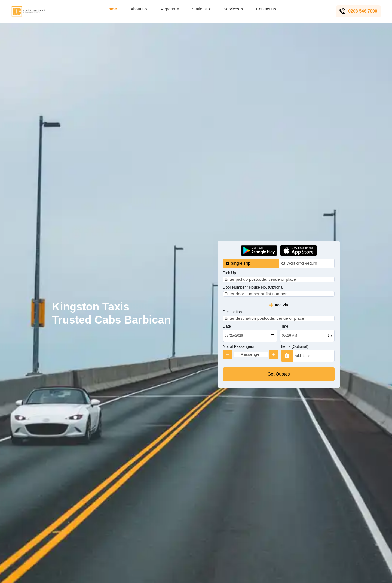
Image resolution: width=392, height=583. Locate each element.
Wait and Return (302, 255)
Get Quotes (279, 383)
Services (231, 9)
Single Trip (241, 255)
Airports (167, 9)
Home (111, 9)
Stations (198, 9)
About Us (138, 9)
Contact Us (265, 9)
